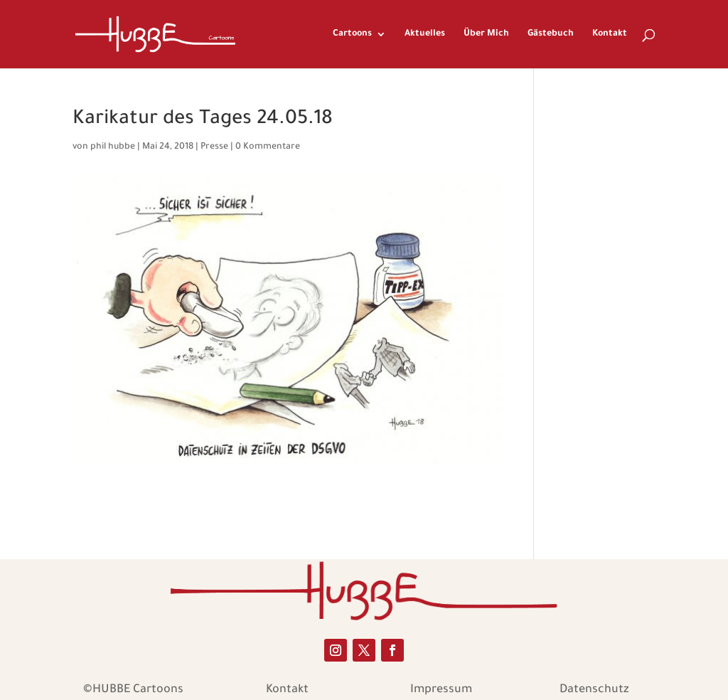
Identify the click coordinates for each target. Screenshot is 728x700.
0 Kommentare (268, 147)
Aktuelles (425, 34)
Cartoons (352, 34)
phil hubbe (113, 147)
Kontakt (610, 34)
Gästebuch (551, 34)
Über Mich (486, 34)
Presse (214, 147)
